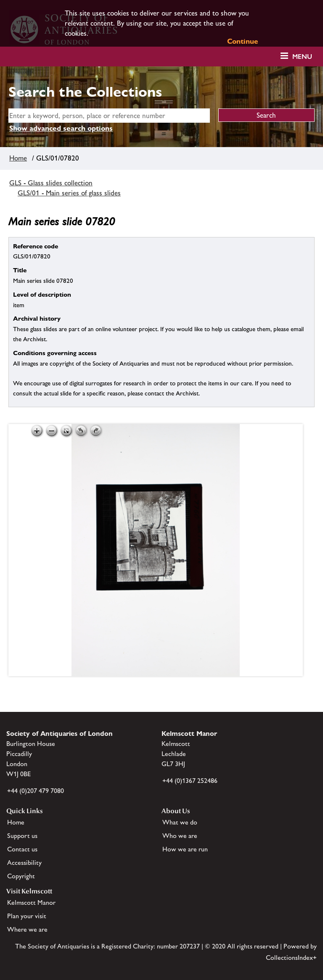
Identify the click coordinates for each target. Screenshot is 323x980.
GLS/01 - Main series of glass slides (69, 193)
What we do (180, 822)
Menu (302, 57)
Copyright (21, 876)
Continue (243, 41)
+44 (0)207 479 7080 (36, 791)
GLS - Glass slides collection (51, 183)
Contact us (22, 849)
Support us (22, 836)
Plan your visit (27, 916)
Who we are (180, 836)
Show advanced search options (61, 128)
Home (18, 158)
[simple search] (109, 116)
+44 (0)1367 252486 (190, 781)
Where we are (27, 929)
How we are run (185, 849)
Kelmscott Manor (31, 902)
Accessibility (24, 863)
